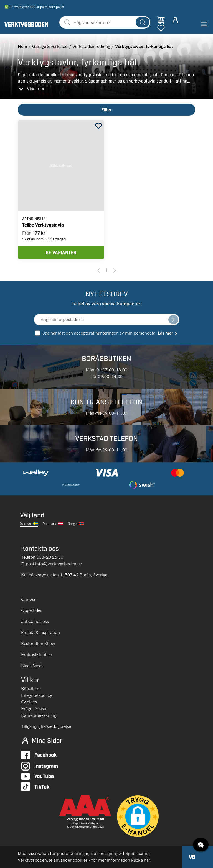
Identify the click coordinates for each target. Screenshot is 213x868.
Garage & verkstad (50, 46)
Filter (107, 110)
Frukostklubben (37, 655)
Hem (22, 46)
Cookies (29, 702)
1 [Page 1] (107, 270)
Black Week (32, 666)
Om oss (29, 599)
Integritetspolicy (37, 695)
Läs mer (168, 333)
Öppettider (31, 610)
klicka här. (141, 860)
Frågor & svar (34, 709)
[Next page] (115, 270)
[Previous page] (99, 270)
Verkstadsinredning (91, 46)
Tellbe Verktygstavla (43, 225)
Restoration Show (38, 644)
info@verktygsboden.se (59, 564)
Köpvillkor (31, 689)
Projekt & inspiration (40, 632)
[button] (138, 816)
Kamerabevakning (39, 715)
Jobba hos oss (35, 621)
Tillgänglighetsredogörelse (46, 726)
